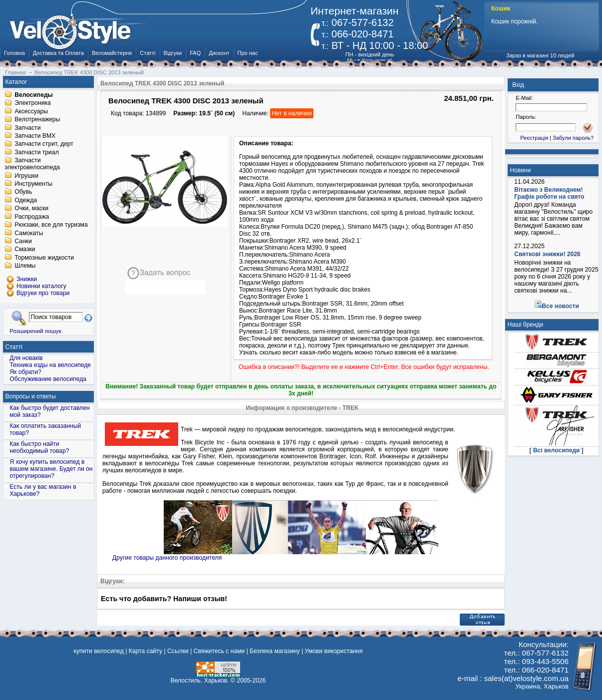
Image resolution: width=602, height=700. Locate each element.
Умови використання (333, 651)
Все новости (561, 306)
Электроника (33, 103)
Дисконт (219, 53)
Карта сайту (146, 651)
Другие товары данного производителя (167, 558)
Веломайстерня (112, 53)
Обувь (23, 192)
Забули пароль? (573, 138)
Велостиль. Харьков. (200, 681)
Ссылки (178, 651)
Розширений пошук (35, 331)
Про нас (248, 53)
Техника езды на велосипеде (50, 365)
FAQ (195, 53)
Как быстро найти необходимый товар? (39, 447)
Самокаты (29, 233)
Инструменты (33, 184)
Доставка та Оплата (58, 53)
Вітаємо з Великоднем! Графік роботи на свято (549, 193)
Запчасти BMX (35, 136)
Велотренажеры (37, 120)
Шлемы (25, 266)
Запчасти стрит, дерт (44, 144)
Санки (23, 241)
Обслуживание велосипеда (48, 379)
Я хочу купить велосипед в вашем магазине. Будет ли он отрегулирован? (51, 469)
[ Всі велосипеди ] (557, 450)
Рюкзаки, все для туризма (51, 225)
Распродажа (32, 217)
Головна (14, 53)
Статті (148, 53)
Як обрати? (25, 372)
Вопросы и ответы (31, 396)
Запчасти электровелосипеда (32, 164)
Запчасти (27, 128)
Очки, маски (31, 209)
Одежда (26, 200)
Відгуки (173, 53)
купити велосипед (99, 651)
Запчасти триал (37, 152)
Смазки (25, 250)
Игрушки (26, 176)
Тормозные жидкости (44, 258)
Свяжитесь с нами (219, 651)
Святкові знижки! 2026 (547, 254)
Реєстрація (534, 138)
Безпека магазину (275, 651)
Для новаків (26, 358)
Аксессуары (31, 111)
